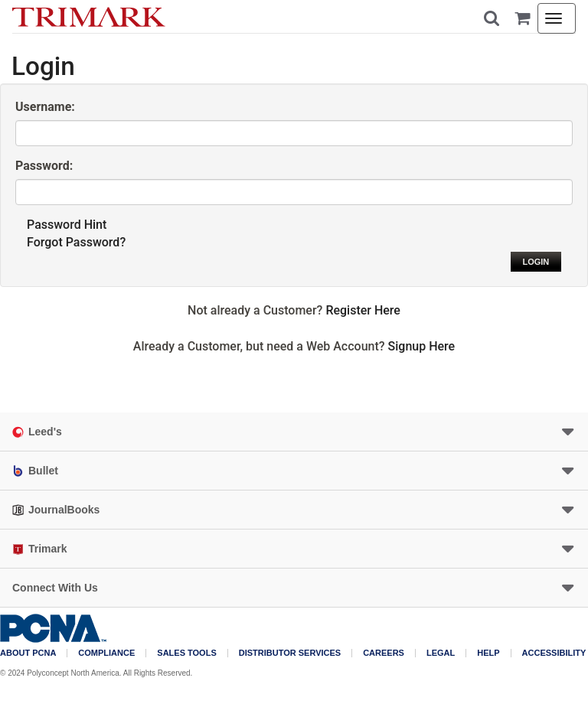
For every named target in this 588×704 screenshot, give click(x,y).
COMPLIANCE (106, 653)
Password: (44, 166)
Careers (384, 653)
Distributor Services (290, 653)
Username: (45, 107)
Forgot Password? (76, 242)
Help (488, 653)
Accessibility (554, 653)
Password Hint (67, 225)
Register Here (363, 310)
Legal (441, 653)
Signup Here (422, 346)
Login (536, 262)
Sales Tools (186, 653)
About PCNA (28, 653)
